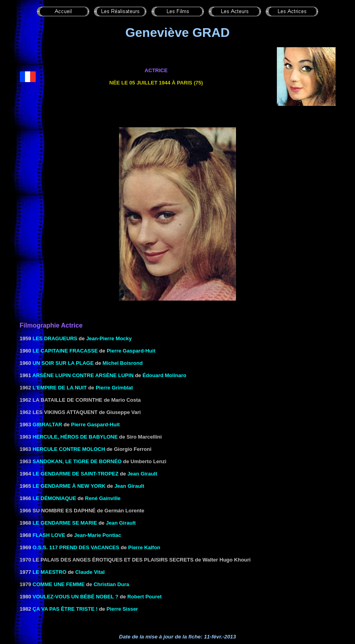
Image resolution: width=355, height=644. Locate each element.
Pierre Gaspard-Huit (131, 351)
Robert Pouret (145, 597)
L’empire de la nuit (60, 388)
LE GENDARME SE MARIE (65, 523)
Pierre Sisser (122, 609)
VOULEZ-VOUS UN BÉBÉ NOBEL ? (75, 597)
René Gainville (103, 498)
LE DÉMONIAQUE (54, 498)
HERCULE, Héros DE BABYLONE (75, 437)
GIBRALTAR (47, 425)
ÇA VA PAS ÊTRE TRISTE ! (65, 609)
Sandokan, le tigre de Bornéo (77, 461)
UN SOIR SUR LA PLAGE (63, 363)
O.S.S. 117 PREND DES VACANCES (76, 547)
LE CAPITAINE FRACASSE (65, 351)
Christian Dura (111, 584)
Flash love (49, 535)
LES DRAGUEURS (55, 338)
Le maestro (49, 572)
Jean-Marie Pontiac (98, 535)
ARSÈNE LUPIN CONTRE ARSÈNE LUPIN (84, 375)
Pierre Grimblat (114, 388)
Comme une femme (59, 584)
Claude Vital (90, 572)
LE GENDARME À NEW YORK (69, 486)
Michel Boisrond (123, 363)
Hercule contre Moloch (69, 449)
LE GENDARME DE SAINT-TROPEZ (76, 474)
